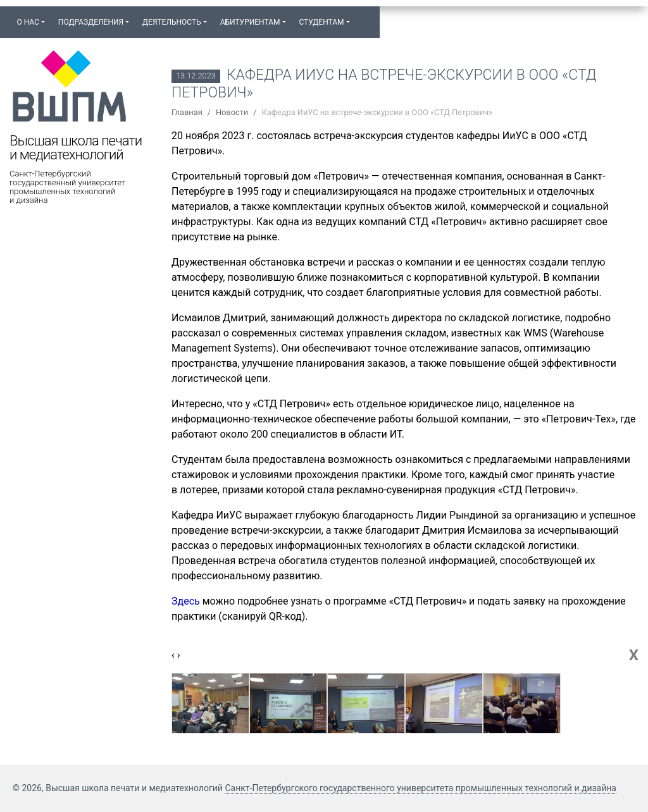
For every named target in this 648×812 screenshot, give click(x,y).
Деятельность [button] (172, 22)
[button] (363, 16)
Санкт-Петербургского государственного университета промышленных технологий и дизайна (421, 788)
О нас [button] (28, 22)
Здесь (186, 601)
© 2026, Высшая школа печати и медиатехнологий (119, 788)
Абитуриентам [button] (250, 22)
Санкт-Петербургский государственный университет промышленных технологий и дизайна (67, 187)
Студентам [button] (321, 22)
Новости (232, 112)
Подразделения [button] (91, 22)
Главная (187, 112)
